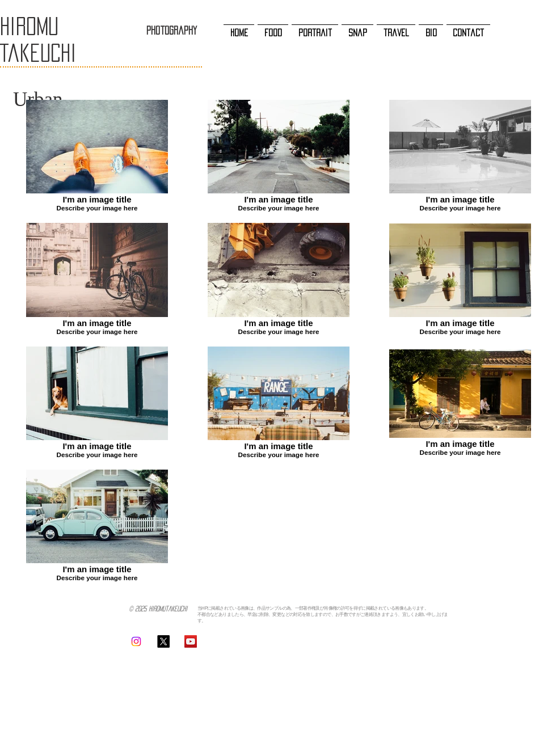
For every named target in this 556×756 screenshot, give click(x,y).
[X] (163, 641)
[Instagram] (136, 641)
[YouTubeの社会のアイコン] (191, 641)
